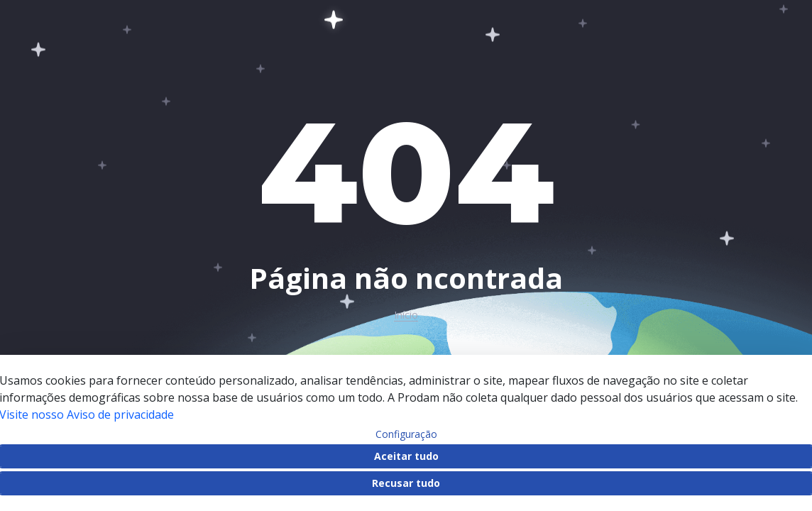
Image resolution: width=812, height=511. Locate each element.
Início (406, 315)
